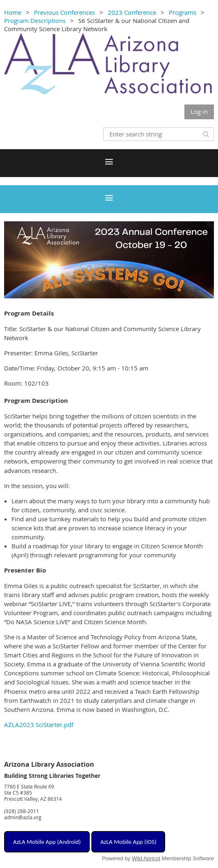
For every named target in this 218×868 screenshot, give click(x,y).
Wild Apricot (146, 858)
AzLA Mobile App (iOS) (128, 842)
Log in (199, 111)
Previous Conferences (65, 12)
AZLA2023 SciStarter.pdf (39, 725)
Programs (183, 12)
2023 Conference (132, 12)
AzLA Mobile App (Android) (47, 842)
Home (13, 12)
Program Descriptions (35, 20)
